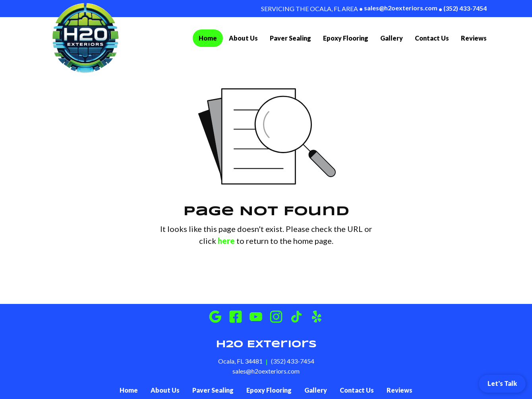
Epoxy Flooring (346, 38)
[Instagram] (276, 317)
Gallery (392, 38)
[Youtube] (256, 317)
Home (211, 37)
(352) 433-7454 (463, 9)
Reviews (474, 38)
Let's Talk (502, 383)
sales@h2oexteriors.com (398, 8)
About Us (243, 38)
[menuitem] (208, 38)
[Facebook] (236, 317)
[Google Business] (215, 317)
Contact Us (432, 38)
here (226, 241)
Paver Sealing (290, 38)
